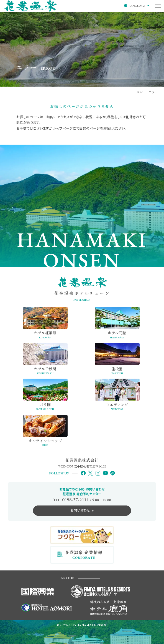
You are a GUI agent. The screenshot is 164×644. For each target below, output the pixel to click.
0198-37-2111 (75, 500)
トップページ (64, 128)
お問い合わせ (80, 510)
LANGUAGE (137, 6)
